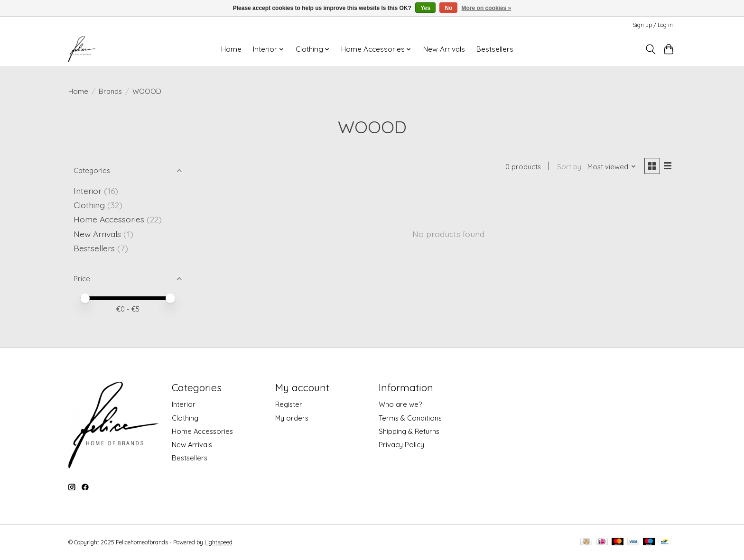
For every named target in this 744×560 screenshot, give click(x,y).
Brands (110, 91)
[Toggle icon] (650, 49)
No (448, 8)
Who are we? (400, 404)
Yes (425, 8)
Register (289, 404)
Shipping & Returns (409, 431)
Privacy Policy (401, 445)
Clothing (89, 205)
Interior (88, 191)
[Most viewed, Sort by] (611, 167)
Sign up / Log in (653, 25)
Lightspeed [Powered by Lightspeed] (219, 542)
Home (231, 49)
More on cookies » (487, 8)
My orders (292, 418)
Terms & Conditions (410, 418)
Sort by (568, 167)
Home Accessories (109, 219)
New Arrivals (444, 49)
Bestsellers (495, 49)
